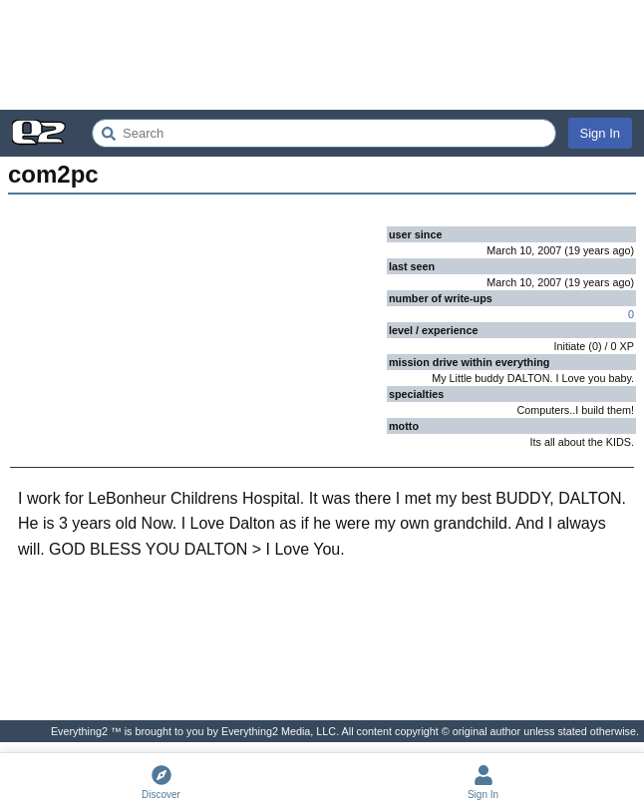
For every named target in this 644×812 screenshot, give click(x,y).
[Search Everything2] (324, 133)
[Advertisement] (322, 55)
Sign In (600, 133)
